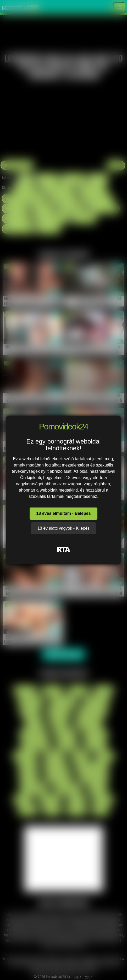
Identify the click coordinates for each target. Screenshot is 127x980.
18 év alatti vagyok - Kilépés (63, 528)
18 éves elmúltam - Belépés (63, 513)
